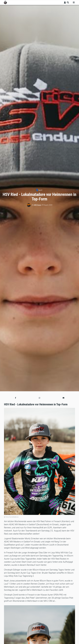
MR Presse (38, 205)
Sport (40, 190)
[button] (16, 398)
